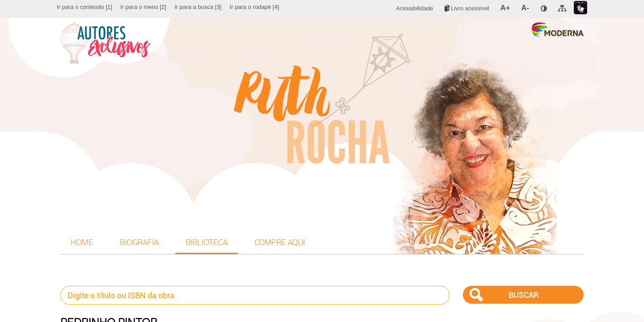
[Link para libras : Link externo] (580, 8)
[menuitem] (85, 7)
